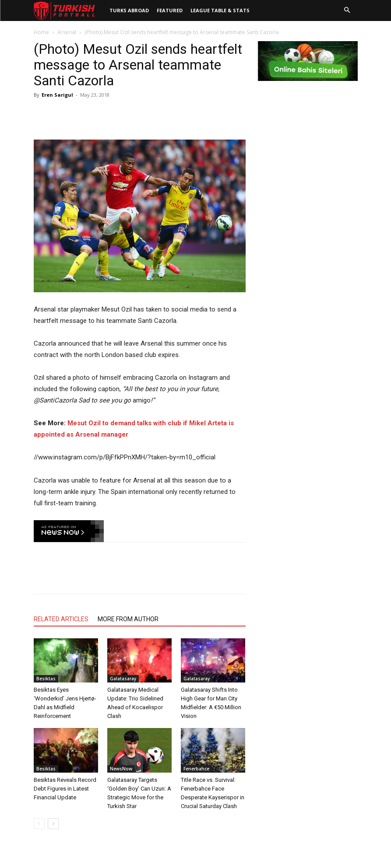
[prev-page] (39, 824)
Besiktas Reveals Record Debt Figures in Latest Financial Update (65, 789)
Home (41, 32)
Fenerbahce (196, 769)
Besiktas (46, 679)
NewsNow (121, 769)
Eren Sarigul (57, 95)
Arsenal (67, 32)
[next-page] (53, 824)
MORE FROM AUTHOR (128, 619)
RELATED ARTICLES (61, 619)
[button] (347, 10)
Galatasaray (123, 679)
